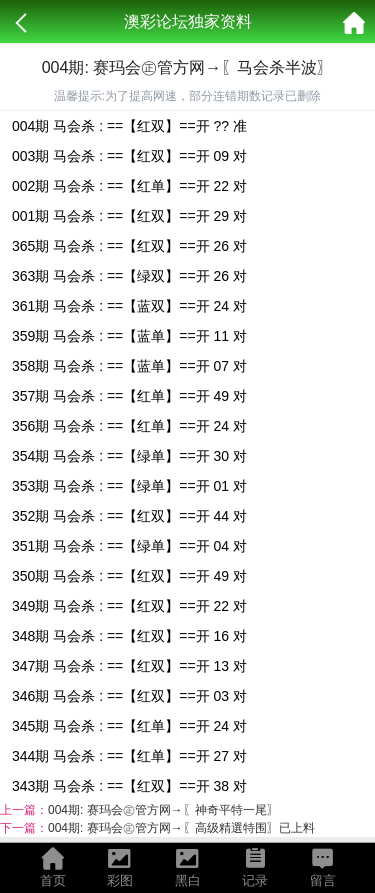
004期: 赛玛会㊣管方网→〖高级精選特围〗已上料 (181, 828)
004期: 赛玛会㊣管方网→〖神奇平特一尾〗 (163, 810)
